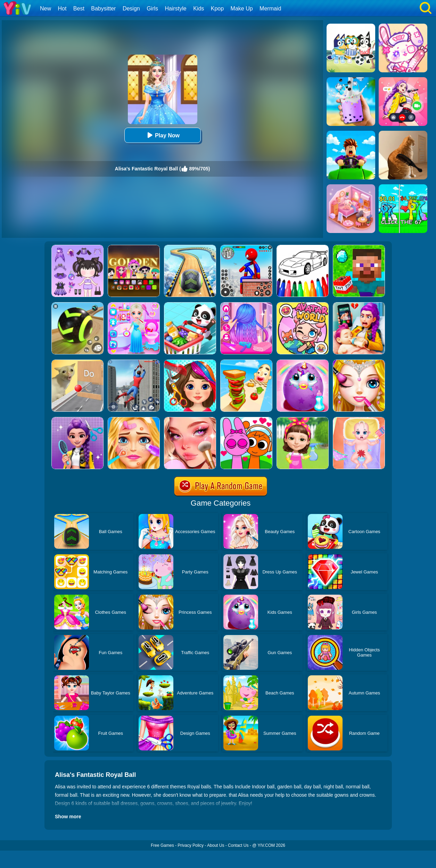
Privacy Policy (191, 845)
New (46, 9)
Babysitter (103, 9)
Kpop (217, 9)
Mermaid (270, 9)
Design (131, 9)
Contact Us (238, 845)
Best (79, 9)
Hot (62, 9)
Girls (152, 9)
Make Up (242, 9)
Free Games (162, 845)
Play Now (162, 135)
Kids (199, 9)
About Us (216, 845)
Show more (68, 817)
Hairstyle (176, 9)
